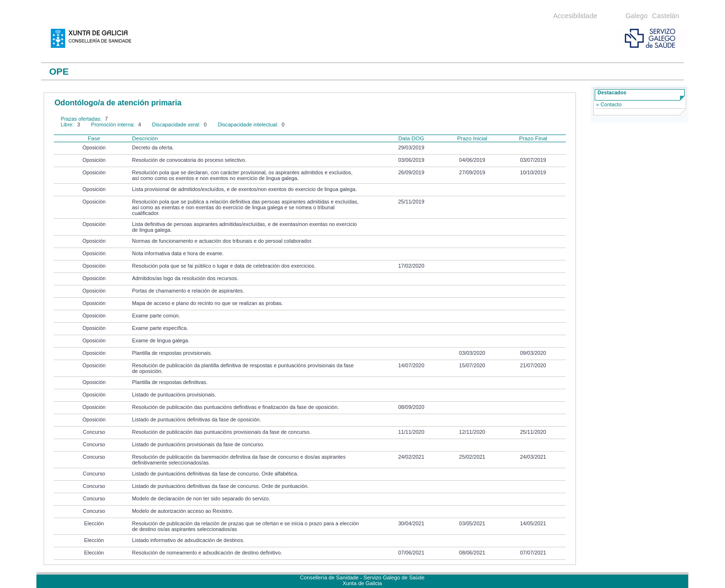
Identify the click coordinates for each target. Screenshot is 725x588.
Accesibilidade (575, 16)
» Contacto (609, 104)
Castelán (666, 16)
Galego (636, 16)
